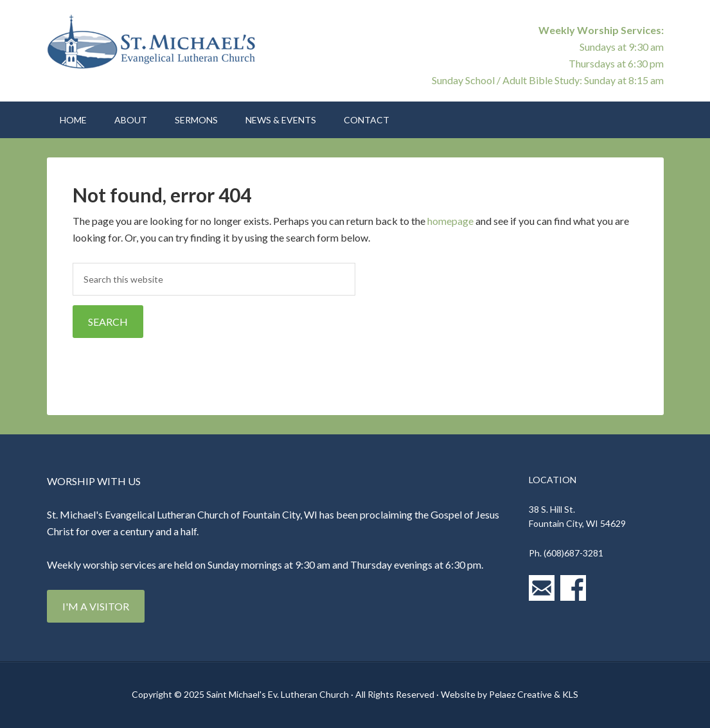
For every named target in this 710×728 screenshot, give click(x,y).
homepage (450, 221)
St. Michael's (156, 45)
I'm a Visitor (96, 606)
